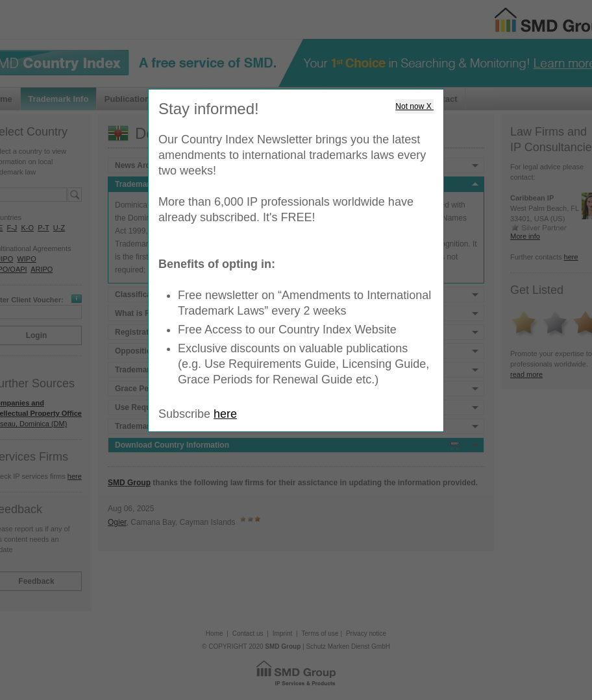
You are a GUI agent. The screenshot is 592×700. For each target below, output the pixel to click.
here (225, 414)
